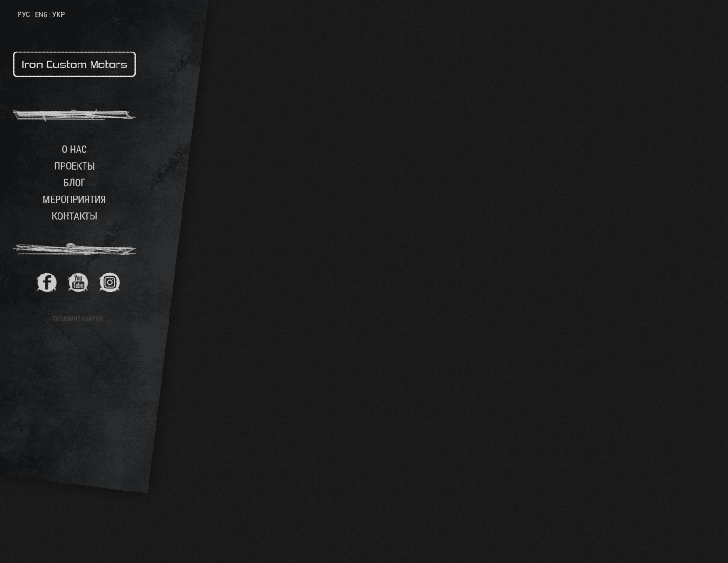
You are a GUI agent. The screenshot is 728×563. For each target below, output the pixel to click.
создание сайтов (78, 318)
